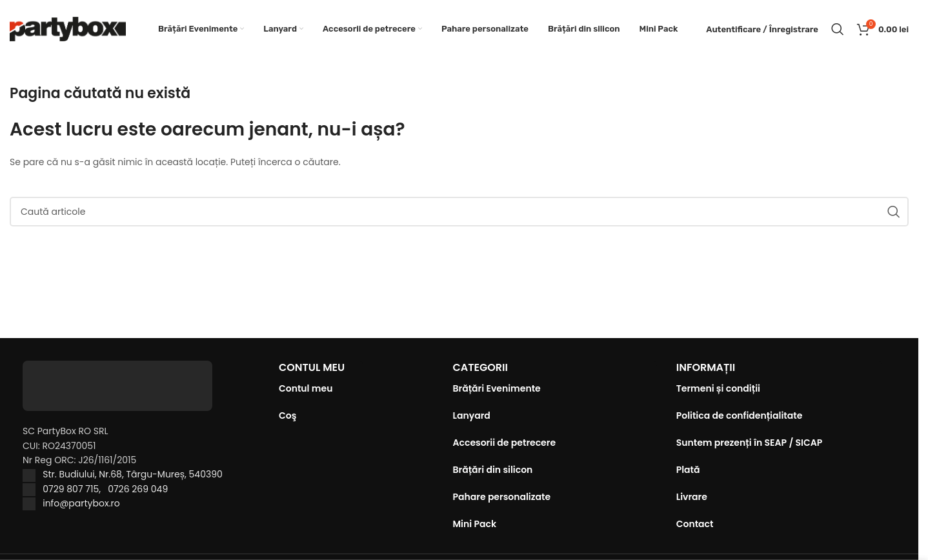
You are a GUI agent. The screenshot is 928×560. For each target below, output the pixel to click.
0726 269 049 (138, 489)
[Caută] (838, 29)
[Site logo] (68, 28)
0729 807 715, (75, 489)
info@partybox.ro (81, 503)
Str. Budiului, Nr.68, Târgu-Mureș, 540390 (133, 474)
